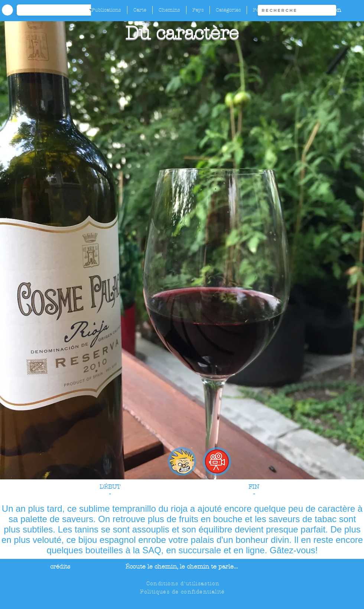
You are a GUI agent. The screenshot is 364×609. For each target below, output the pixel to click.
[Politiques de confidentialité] (183, 592)
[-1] (59, 10)
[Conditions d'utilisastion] (184, 583)
